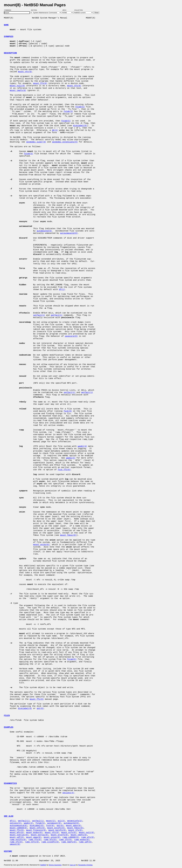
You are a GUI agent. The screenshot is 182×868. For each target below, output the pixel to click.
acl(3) (61, 821)
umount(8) (15, 844)
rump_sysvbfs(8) (50, 842)
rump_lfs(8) (65, 840)
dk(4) (55, 130)
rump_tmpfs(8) (69, 842)
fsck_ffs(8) (64, 470)
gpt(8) (40, 709)
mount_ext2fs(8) (56, 828)
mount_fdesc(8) (68, 535)
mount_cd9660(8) (19, 828)
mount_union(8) (41, 545)
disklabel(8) (80, 126)
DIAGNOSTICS (10, 783)
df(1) (62, 290)
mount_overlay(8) (19, 835)
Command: (8, 10)
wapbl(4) (82, 446)
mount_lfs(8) (75, 830)
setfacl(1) (39, 315)
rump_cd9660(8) (71, 837)
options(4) (68, 793)
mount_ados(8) (74, 826)
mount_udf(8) (17, 837)
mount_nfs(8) (25, 72)
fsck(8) (68, 411)
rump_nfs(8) (16, 842)
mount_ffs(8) (40, 83)
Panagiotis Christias (85, 865)
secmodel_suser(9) (36, 142)
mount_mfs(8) (17, 833)
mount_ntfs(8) (69, 833)
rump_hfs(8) (50, 840)
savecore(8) (71, 336)
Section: (35, 10)
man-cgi (73, 865)
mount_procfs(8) (60, 835)
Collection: (79, 10)
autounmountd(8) (69, 233)
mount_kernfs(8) (57, 830)
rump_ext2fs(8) (18, 840)
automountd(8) (44, 231)
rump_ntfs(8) (32, 842)
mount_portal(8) (40, 835)
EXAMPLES (9, 727)
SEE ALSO (9, 816)
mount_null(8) (17, 86)
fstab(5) (80, 107)
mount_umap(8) (34, 837)
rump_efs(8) (88, 837)
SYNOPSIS (9, 37)
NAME (6, 25)
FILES (7, 716)
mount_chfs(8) (37, 828)
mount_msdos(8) (34, 833)
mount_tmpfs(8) (18, 91)
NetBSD (43, 865)
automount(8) (54, 823)
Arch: (66, 10)
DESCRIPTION (10, 53)
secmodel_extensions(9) (65, 142)
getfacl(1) (57, 315)
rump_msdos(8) (82, 840)
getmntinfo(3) (75, 821)
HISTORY (8, 851)
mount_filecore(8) (36, 830)
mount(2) (51, 821)
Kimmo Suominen (55, 865)
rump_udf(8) (85, 842)
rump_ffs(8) (35, 840)
